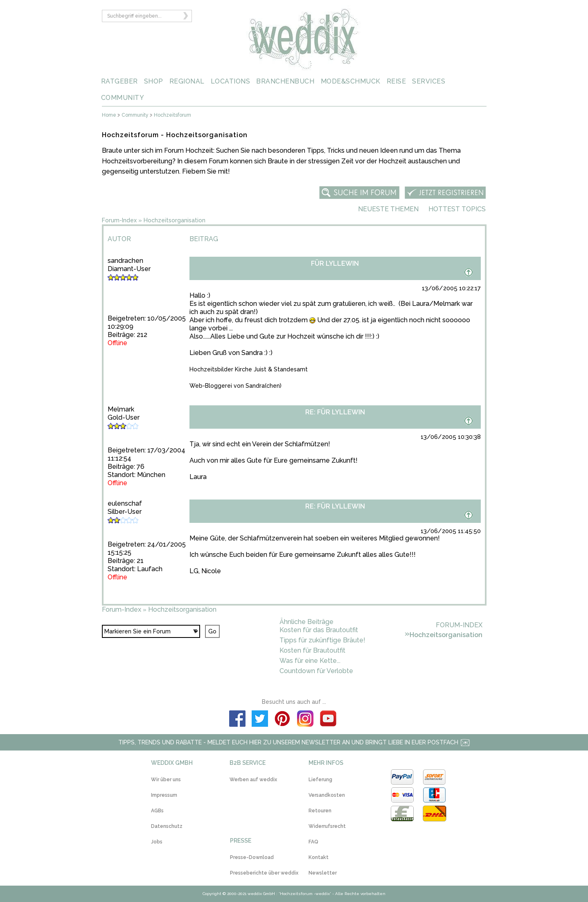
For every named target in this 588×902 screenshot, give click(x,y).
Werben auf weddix (253, 780)
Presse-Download (252, 857)
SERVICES (429, 81)
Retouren (320, 811)
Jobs (157, 842)
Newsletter (323, 873)
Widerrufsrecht (327, 826)
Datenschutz (167, 826)
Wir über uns (166, 780)
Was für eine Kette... (310, 661)
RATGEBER (119, 81)
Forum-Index (119, 220)
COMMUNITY (123, 98)
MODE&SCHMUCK (351, 81)
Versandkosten (327, 795)
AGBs (157, 811)
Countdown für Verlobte (316, 671)
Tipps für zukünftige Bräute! (322, 640)
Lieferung (320, 780)
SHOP (154, 81)
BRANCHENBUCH (285, 81)
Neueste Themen (388, 209)
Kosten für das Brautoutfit (319, 630)
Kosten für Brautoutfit (312, 650)
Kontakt (319, 857)
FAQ (313, 842)
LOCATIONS (231, 81)
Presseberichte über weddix (264, 873)
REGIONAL (187, 81)
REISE (397, 81)
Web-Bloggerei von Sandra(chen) (235, 386)
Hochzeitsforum (172, 115)
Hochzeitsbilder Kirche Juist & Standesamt (249, 369)
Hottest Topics (457, 209)
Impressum (164, 795)
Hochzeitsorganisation (175, 220)
